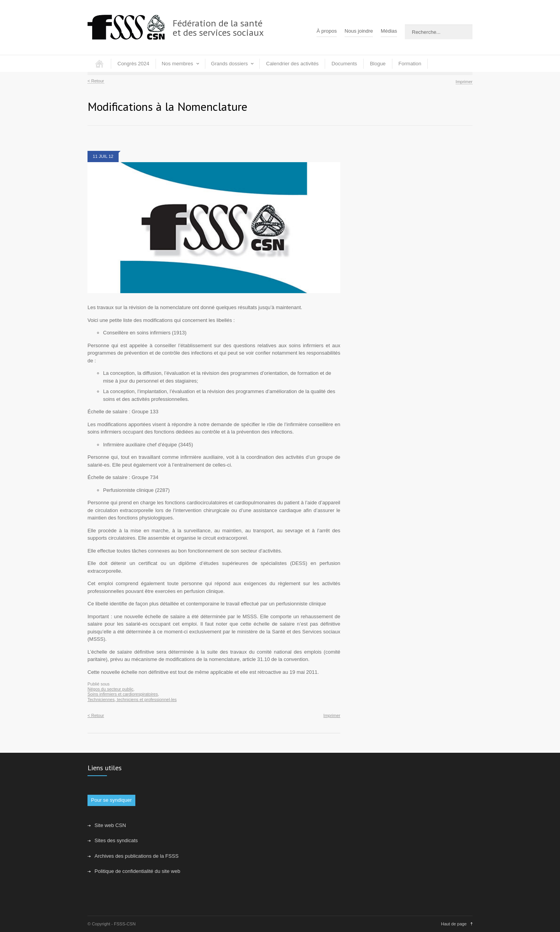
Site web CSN (110, 825)
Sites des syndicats (116, 840)
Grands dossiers (230, 64)
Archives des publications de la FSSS (136, 856)
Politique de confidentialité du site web (137, 871)
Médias (389, 31)
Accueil (99, 64)
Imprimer (464, 82)
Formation (410, 64)
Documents (344, 64)
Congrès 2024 (133, 64)
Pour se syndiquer (111, 800)
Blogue (378, 64)
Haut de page (454, 924)
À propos (327, 31)
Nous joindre (359, 31)
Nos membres (178, 64)
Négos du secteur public (110, 689)
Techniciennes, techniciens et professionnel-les (132, 699)
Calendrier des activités (292, 64)
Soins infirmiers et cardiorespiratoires (123, 694)
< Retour (96, 81)
